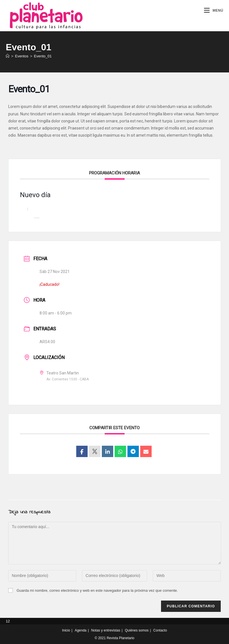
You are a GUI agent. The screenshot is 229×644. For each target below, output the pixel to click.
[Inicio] (8, 56)
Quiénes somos (137, 630)
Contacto (160, 630)
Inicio (66, 630)
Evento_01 (43, 56)
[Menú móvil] (214, 11)
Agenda (81, 630)
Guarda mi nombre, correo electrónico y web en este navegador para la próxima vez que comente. (97, 590)
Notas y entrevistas (106, 630)
